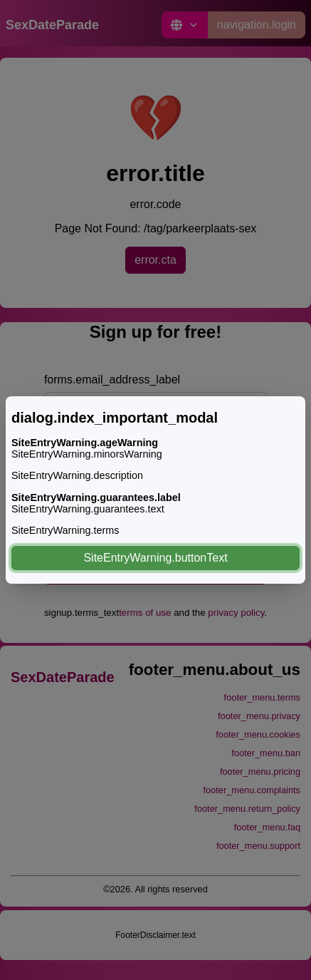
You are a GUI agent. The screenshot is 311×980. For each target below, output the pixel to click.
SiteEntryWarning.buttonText (155, 558)
